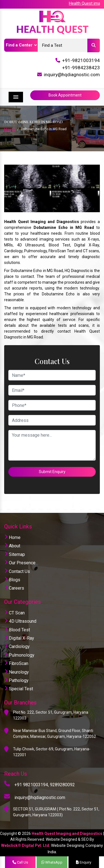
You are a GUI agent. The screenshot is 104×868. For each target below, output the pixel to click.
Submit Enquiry (52, 472)
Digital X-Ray (19, 638)
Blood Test (17, 630)
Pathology (16, 680)
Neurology (17, 672)
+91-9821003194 (81, 60)
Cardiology (17, 646)
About (12, 546)
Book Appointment (65, 95)
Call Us (20, 862)
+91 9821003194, (32, 785)
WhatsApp (52, 862)
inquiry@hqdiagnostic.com (72, 75)
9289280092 (62, 785)
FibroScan (16, 663)
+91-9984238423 (81, 68)
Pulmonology (19, 655)
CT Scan (14, 613)
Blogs (12, 580)
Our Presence (20, 563)
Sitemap (15, 554)
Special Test (19, 689)
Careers (14, 588)
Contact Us (17, 571)
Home (10, 130)
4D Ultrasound (20, 621)
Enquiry (84, 862)
